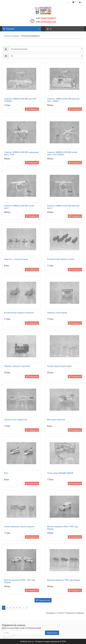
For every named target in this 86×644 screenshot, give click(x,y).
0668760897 (46, 18)
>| (26, 608)
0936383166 (46, 22)
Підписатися (52, 633)
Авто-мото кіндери (12, 36)
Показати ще (43, 600)
